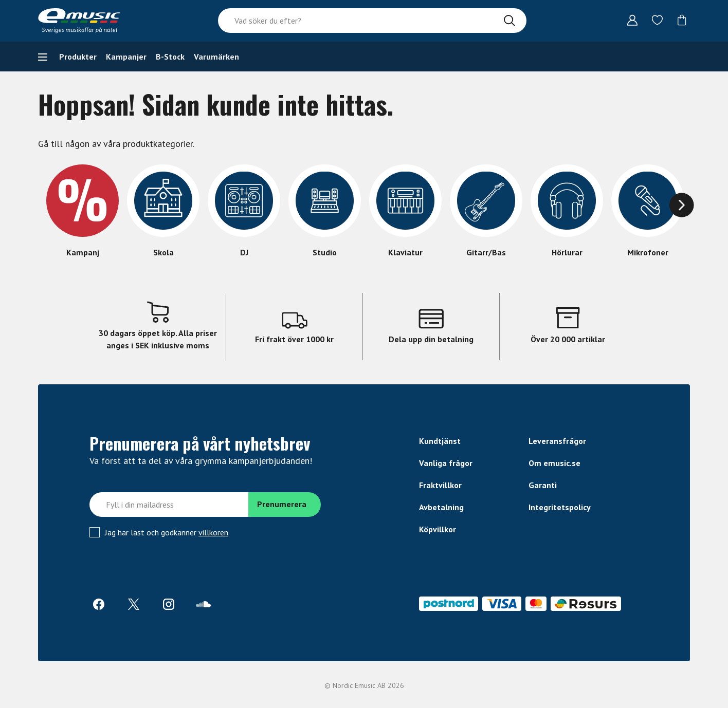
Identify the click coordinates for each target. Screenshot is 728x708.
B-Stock (170, 57)
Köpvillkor (438, 529)
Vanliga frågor (446, 463)
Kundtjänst (440, 441)
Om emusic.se (554, 463)
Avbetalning (441, 507)
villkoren (213, 532)
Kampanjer (126, 57)
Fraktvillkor (440, 485)
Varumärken (216, 57)
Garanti (543, 485)
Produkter (78, 57)
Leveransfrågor (557, 441)
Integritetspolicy (560, 507)
